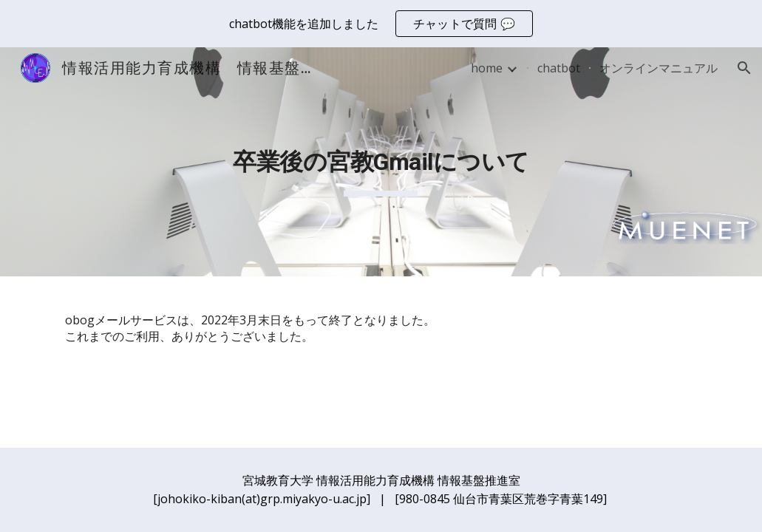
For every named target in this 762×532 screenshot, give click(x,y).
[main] (381, 162)
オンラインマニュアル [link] (659, 68)
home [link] (487, 68)
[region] (381, 24)
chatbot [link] (559, 68)
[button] (744, 68)
